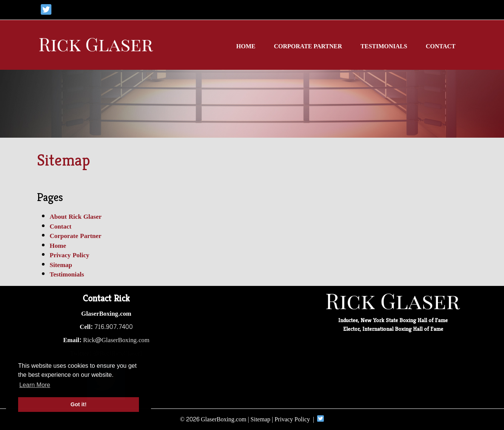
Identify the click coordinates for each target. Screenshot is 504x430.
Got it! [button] (79, 404)
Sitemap (61, 265)
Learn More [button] (35, 385)
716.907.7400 (114, 327)
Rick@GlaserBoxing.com (116, 340)
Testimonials (384, 46)
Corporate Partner (308, 46)
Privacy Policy (70, 255)
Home (246, 46)
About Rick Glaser (76, 217)
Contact (441, 46)
